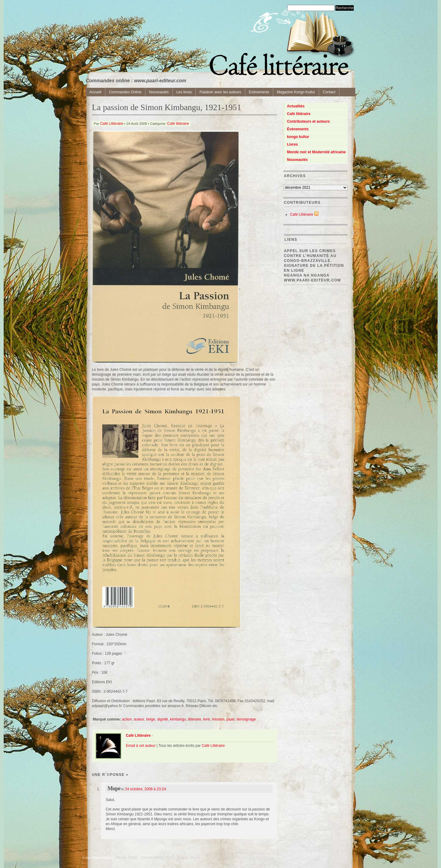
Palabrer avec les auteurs (220, 92)
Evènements (259, 92)
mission (218, 719)
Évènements (298, 129)
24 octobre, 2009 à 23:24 (145, 789)
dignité (162, 719)
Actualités (296, 106)
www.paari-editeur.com (312, 280)
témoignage (246, 719)
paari (230, 719)
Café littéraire (178, 124)
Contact (329, 92)
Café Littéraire (112, 124)
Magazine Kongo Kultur (296, 92)
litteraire (195, 719)
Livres (292, 144)
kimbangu (178, 719)
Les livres (184, 92)
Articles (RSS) (126, 858)
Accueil (95, 92)
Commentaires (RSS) (157, 858)
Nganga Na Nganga (307, 275)
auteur (139, 719)
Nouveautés (159, 92)
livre (206, 719)
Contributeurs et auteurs (308, 121)
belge (151, 719)
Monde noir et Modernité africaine (316, 152)
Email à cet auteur (141, 746)
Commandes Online (125, 92)
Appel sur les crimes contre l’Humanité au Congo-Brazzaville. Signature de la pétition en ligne (314, 261)
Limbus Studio (189, 858)
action (127, 719)
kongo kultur (298, 137)
